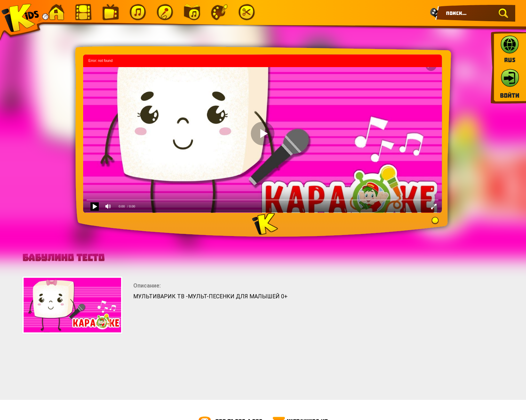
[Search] (475, 13)
